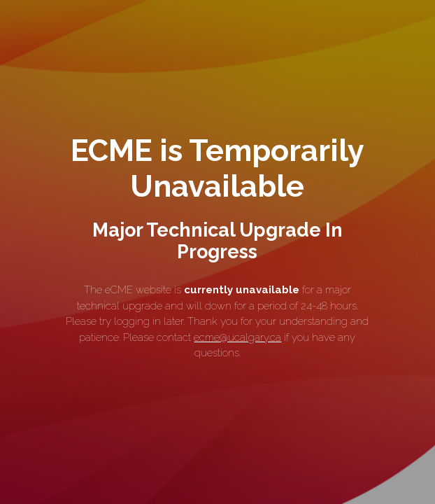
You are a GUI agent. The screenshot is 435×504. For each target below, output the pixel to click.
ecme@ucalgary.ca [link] (237, 337)
